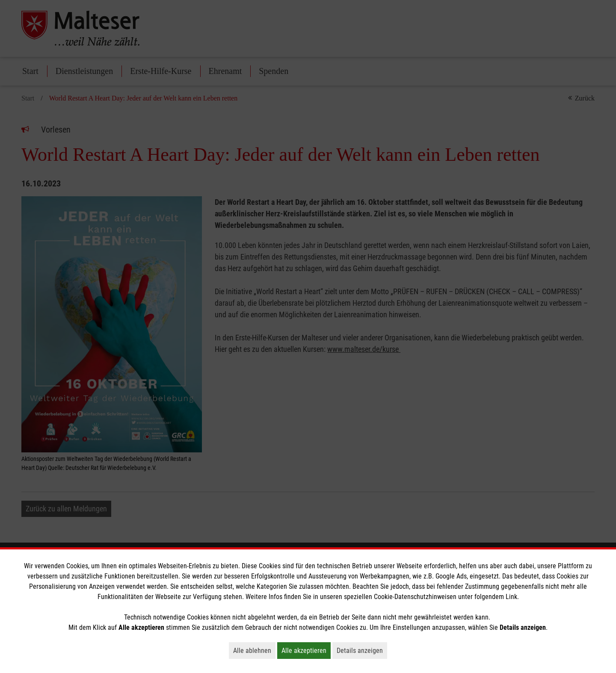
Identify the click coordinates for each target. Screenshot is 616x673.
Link (511, 597)
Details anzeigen (362, 650)
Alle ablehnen (254, 650)
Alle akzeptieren (306, 650)
